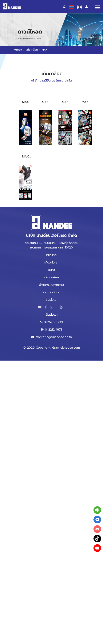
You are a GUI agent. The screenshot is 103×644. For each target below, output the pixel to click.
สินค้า (51, 270)
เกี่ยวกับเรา (51, 263)
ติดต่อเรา (51, 300)
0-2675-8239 (53, 322)
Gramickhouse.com (66, 348)
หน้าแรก (18, 50)
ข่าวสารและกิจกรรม (51, 285)
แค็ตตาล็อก (32, 50)
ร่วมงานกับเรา (51, 292)
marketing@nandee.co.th (54, 337)
